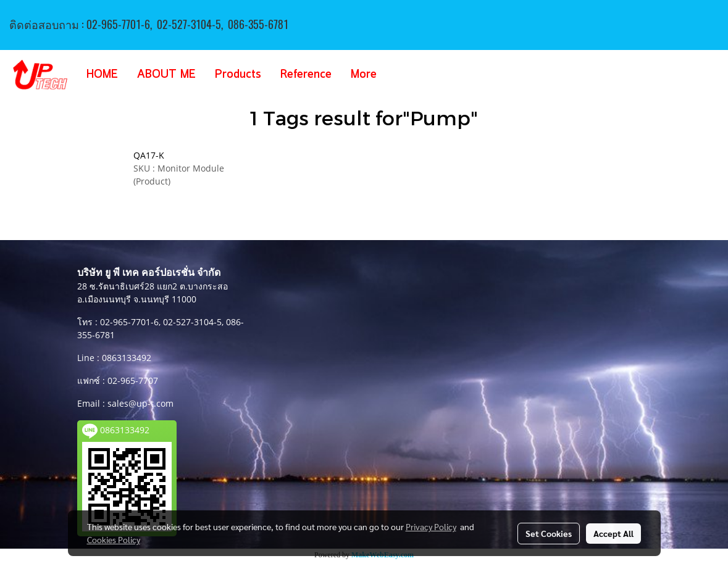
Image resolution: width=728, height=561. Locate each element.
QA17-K (149, 155)
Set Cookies (549, 533)
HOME (102, 75)
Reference (306, 75)
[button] (404, 75)
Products (238, 75)
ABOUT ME (166, 75)
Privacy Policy (431, 526)
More (364, 75)
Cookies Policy (114, 539)
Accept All (613, 533)
